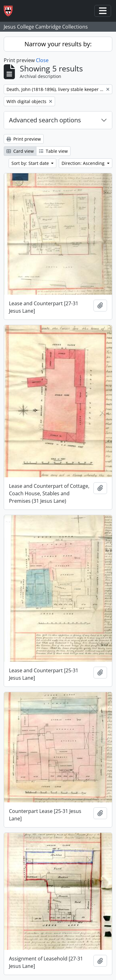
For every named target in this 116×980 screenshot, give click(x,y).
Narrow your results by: (58, 44)
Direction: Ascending (84, 163)
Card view (20, 151)
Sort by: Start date (31, 163)
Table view (53, 151)
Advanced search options (45, 120)
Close (42, 60)
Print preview (24, 139)
